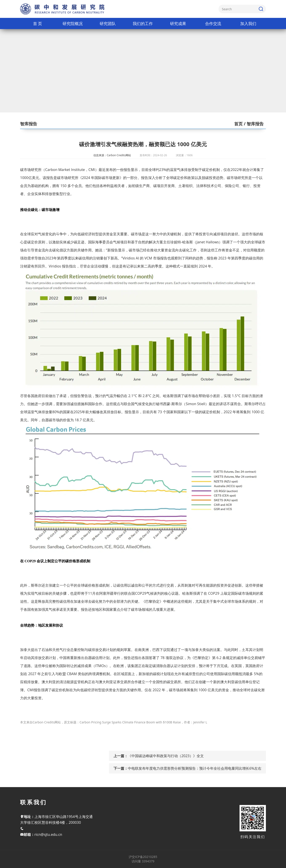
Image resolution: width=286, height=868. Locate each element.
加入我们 (248, 23)
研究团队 (108, 23)
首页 (238, 124)
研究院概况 (73, 23)
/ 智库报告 (253, 124)
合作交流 (213, 23)
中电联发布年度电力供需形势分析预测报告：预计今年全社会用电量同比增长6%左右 (195, 768)
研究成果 (178, 23)
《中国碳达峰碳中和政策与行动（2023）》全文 (166, 756)
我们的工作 (143, 23)
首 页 (38, 23)
